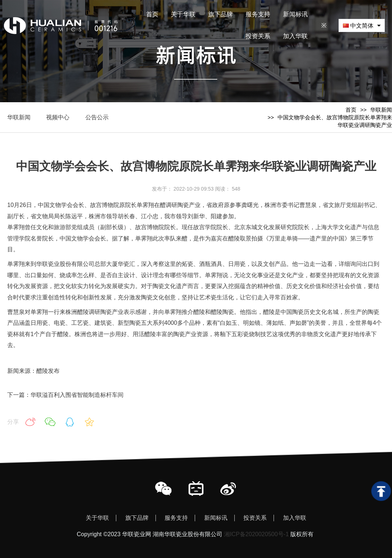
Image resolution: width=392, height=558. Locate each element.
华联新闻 (381, 110)
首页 (351, 110)
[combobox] (362, 25)
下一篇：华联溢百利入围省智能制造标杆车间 (65, 395)
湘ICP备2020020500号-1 (256, 534)
